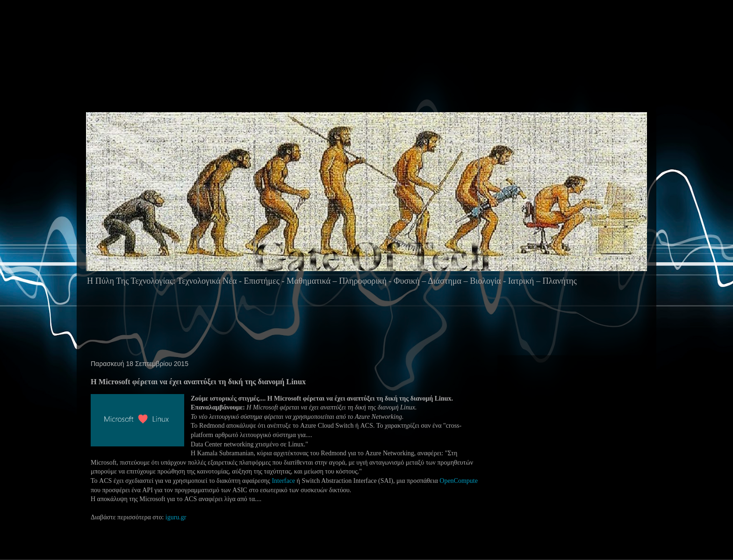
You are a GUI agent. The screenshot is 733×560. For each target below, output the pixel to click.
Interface (283, 481)
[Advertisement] (370, 74)
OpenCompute (459, 481)
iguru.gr (176, 517)
